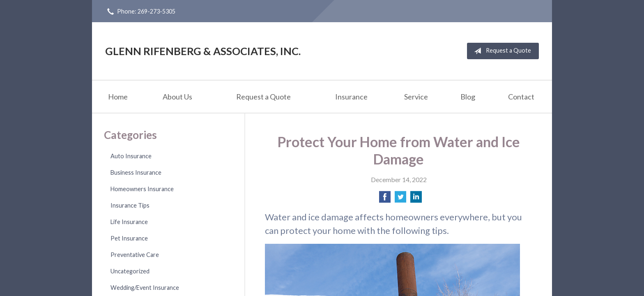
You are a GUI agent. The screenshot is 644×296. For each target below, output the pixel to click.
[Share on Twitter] (400, 199)
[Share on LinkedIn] (416, 199)
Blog (468, 97)
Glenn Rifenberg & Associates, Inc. (203, 51)
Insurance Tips (130, 205)
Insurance (351, 97)
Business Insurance (136, 172)
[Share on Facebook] (385, 199)
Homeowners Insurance (142, 189)
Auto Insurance (131, 156)
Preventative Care (135, 255)
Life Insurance (129, 222)
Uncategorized (130, 271)
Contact (521, 97)
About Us (177, 97)
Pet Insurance (129, 238)
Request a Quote (501, 51)
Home (118, 97)
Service (416, 97)
